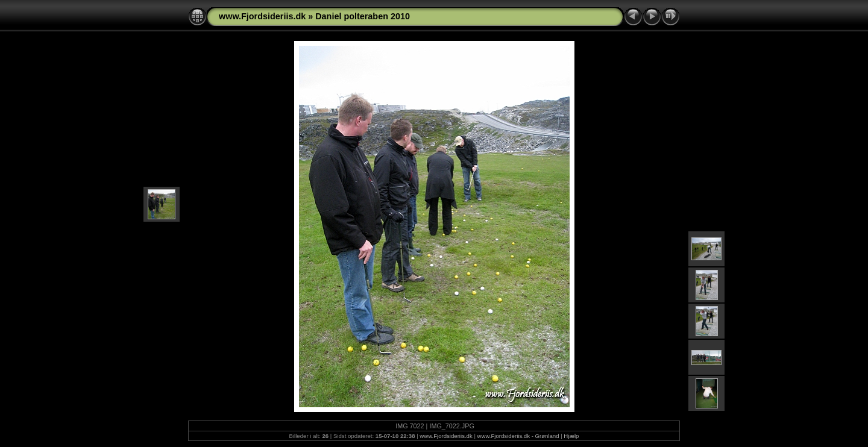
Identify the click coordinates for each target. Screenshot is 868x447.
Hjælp (571, 436)
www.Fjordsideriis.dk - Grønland (518, 436)
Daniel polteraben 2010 (363, 16)
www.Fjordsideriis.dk (262, 16)
